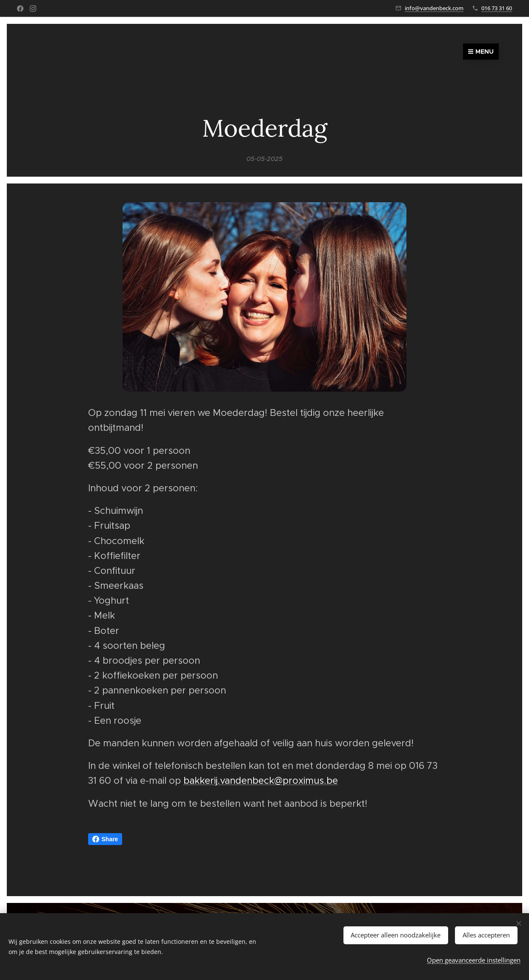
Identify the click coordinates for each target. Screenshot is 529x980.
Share (105, 839)
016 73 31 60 (497, 8)
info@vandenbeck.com (434, 8)
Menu (481, 52)
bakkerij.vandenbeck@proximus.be (261, 781)
